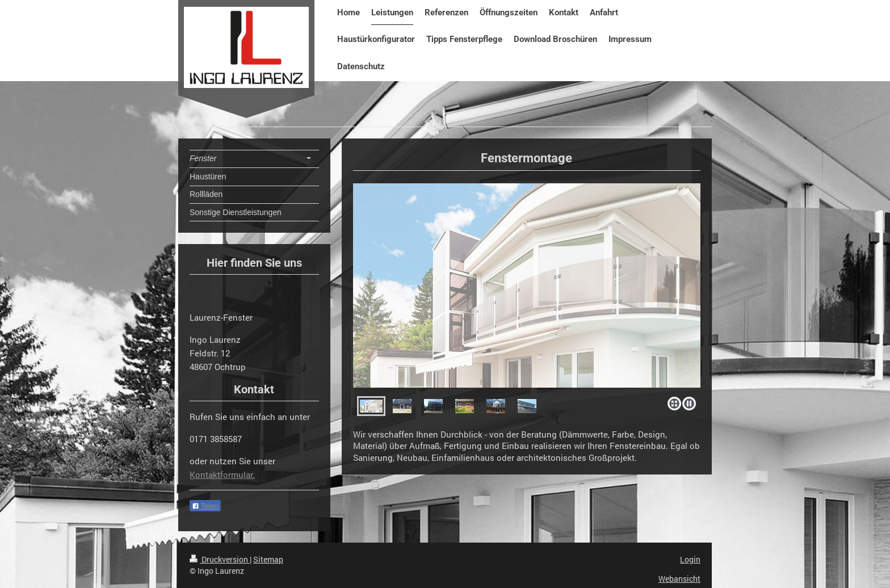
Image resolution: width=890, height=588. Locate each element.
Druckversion (220, 559)
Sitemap (268, 559)
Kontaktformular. (222, 474)
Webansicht (679, 579)
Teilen (205, 506)
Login (690, 559)
